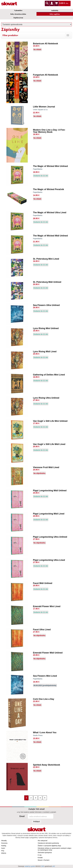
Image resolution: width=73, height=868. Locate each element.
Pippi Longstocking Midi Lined (49, 514)
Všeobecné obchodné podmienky (48, 843)
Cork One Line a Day (44, 699)
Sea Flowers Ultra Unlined (46, 305)
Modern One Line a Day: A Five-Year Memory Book (49, 131)
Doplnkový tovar (18, 18)
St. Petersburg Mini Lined (46, 259)
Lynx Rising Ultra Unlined (46, 398)
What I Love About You (45, 732)
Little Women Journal (44, 107)
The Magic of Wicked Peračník (49, 189)
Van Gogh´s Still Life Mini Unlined (50, 421)
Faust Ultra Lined (42, 630)
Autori (3, 848)
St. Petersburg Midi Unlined (47, 282)
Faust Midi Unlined (43, 583)
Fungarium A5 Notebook (46, 75)
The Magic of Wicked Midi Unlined (50, 236)
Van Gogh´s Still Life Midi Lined (49, 444)
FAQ (3, 851)
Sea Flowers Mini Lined (45, 676)
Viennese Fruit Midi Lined (46, 467)
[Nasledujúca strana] (48, 798)
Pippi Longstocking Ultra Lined (49, 560)
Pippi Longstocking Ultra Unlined (50, 537)
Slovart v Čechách (44, 860)
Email (22, 816)
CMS (43, 866)
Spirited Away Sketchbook (47, 765)
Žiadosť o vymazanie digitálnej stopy (49, 846)
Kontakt (40, 858)
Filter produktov (10, 35)
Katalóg (4, 846)
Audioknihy (55, 10)
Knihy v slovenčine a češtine (18, 14)
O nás (40, 855)
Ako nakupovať (43, 841)
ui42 (54, 866)
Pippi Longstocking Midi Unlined (50, 491)
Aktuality (4, 841)
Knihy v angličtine (55, 14)
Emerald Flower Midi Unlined (48, 653)
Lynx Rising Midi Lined (45, 352)
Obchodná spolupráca (45, 853)
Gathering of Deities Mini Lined (49, 375)
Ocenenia (4, 843)
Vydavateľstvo (18, 10)
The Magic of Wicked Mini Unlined (50, 166)
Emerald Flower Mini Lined (47, 606)
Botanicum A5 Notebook (46, 44)
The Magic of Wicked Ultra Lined (50, 213)
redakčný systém (30, 866)
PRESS (4, 853)
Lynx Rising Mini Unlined (46, 328)
